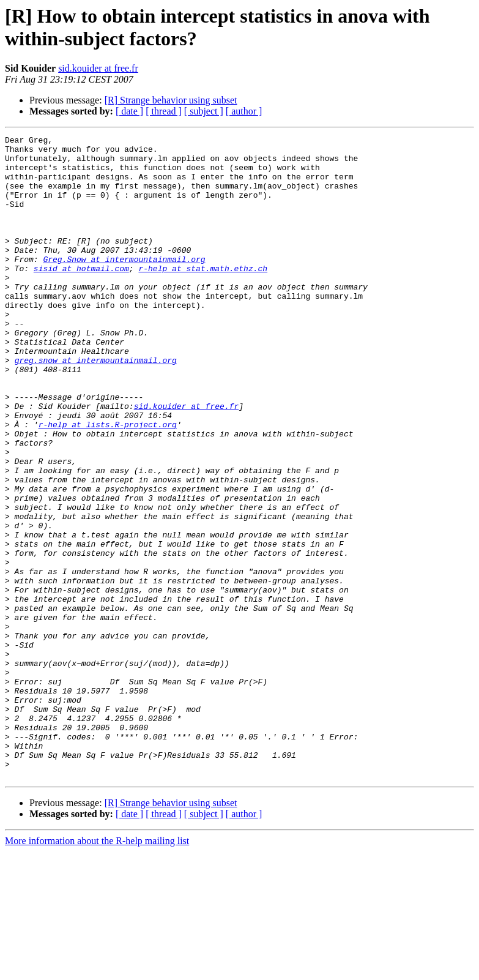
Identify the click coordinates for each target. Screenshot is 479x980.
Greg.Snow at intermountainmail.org (124, 285)
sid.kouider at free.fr (98, 68)
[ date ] (129, 111)
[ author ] (244, 111)
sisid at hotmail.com (81, 296)
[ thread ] (164, 111)
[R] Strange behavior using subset (171, 100)
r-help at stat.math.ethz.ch (203, 296)
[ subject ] (204, 111)
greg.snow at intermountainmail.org (96, 406)
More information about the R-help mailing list (97, 969)
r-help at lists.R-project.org (108, 483)
